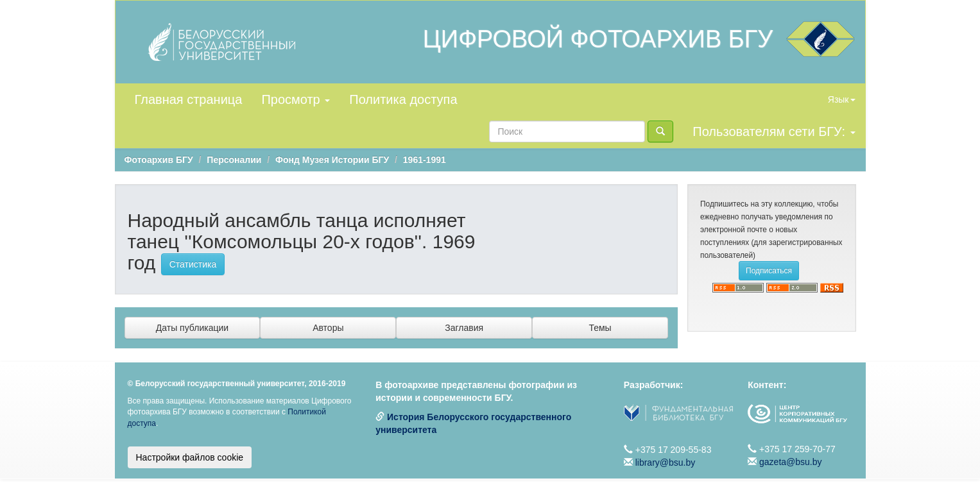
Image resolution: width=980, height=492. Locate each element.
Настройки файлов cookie (190, 457)
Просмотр (296, 99)
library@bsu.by (666, 462)
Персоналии (234, 160)
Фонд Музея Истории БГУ (332, 160)
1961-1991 (425, 160)
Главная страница (189, 99)
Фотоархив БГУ (159, 160)
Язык (842, 99)
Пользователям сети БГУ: (774, 131)
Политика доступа (403, 99)
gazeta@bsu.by (791, 462)
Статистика (193, 264)
